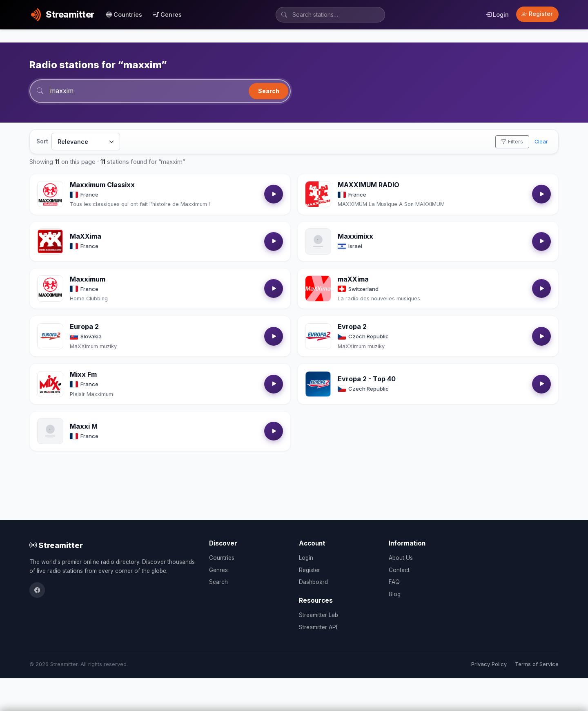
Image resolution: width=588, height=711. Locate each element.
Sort (42, 141)
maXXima (353, 279)
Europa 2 (84, 326)
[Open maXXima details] (318, 288)
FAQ (394, 582)
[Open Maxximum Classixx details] (50, 194)
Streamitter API (318, 627)
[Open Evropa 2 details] (318, 336)
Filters (512, 142)
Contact (399, 570)
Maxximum (88, 279)
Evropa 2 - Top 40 (367, 379)
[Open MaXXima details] (50, 241)
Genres (167, 15)
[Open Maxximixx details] (318, 241)
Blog (395, 594)
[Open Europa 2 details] (50, 336)
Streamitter (56, 545)
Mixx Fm (83, 374)
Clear (541, 142)
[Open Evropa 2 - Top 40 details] (318, 384)
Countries (124, 15)
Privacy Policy (489, 664)
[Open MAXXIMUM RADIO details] (318, 194)
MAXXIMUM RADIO (369, 185)
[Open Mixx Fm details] (50, 384)
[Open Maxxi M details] (50, 431)
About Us (401, 558)
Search (269, 91)
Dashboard (313, 582)
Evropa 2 (352, 326)
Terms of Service (537, 664)
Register (537, 14)
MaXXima (86, 236)
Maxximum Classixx (102, 185)
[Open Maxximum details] (50, 288)
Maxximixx (355, 236)
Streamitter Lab (318, 615)
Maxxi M (84, 426)
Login (497, 15)
